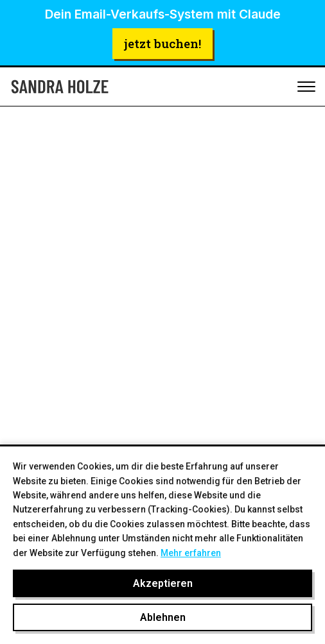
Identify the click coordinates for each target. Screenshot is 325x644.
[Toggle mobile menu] (306, 87)
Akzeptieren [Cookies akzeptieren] (163, 583)
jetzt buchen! (162, 43)
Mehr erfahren (191, 553)
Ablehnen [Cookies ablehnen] (163, 617)
